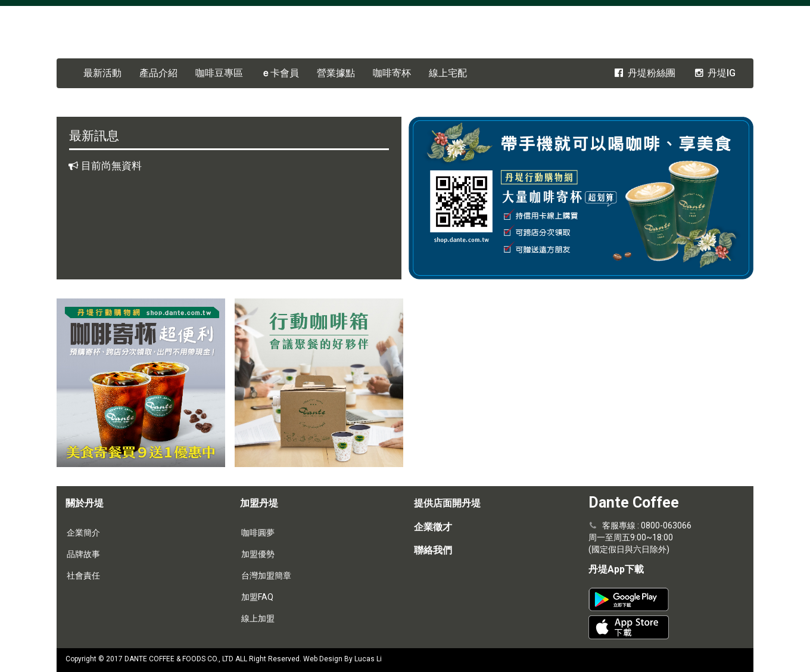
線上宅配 (448, 73)
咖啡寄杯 (392, 73)
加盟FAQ (257, 597)
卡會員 (280, 73)
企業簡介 (83, 533)
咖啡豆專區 (219, 73)
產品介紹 (158, 73)
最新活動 (102, 73)
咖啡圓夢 (258, 533)
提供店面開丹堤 (447, 503)
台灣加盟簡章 (266, 575)
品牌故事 (83, 554)
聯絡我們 (433, 550)
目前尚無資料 (111, 166)
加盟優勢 (258, 554)
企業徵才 (433, 527)
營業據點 (336, 73)
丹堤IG (714, 73)
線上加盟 (258, 618)
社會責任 (83, 575)
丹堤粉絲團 (644, 73)
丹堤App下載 (616, 569)
